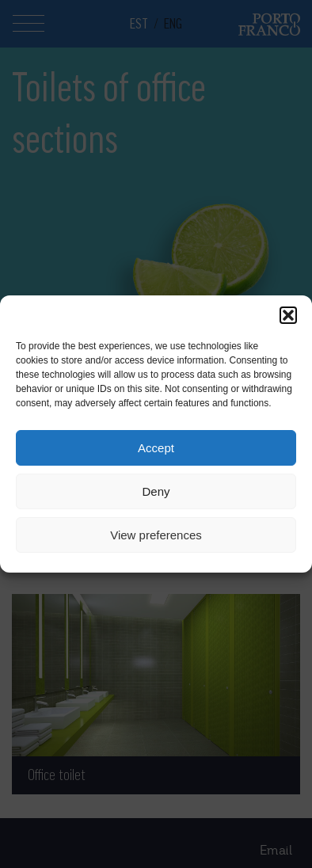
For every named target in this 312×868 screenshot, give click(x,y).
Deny (156, 491)
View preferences (156, 535)
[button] (288, 315)
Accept (156, 448)
